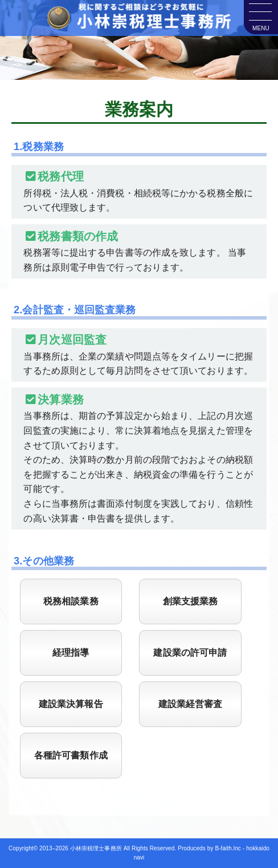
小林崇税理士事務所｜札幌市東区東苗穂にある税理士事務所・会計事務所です (139, 20)
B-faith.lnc (228, 848)
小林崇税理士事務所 (96, 848)
